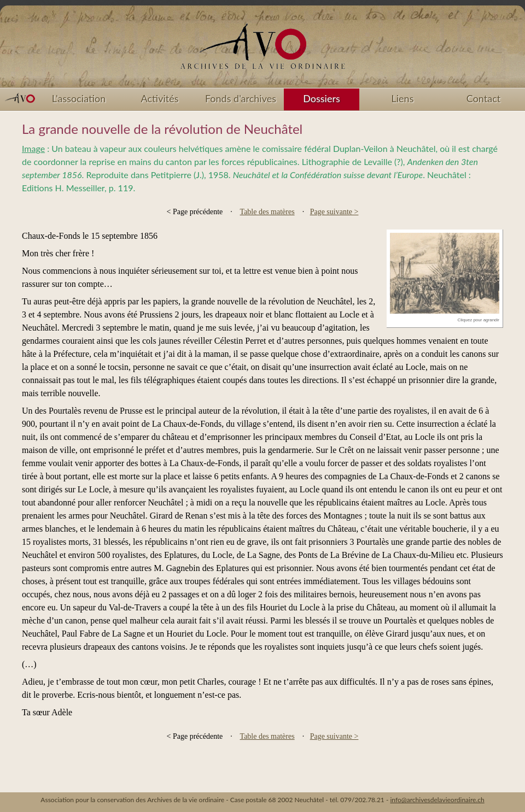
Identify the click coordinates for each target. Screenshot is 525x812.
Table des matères (267, 212)
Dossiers (321, 98)
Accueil (262, 50)
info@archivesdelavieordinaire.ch (437, 800)
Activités (160, 98)
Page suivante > (334, 212)
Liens (403, 98)
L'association (79, 98)
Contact (483, 98)
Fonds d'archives (241, 98)
